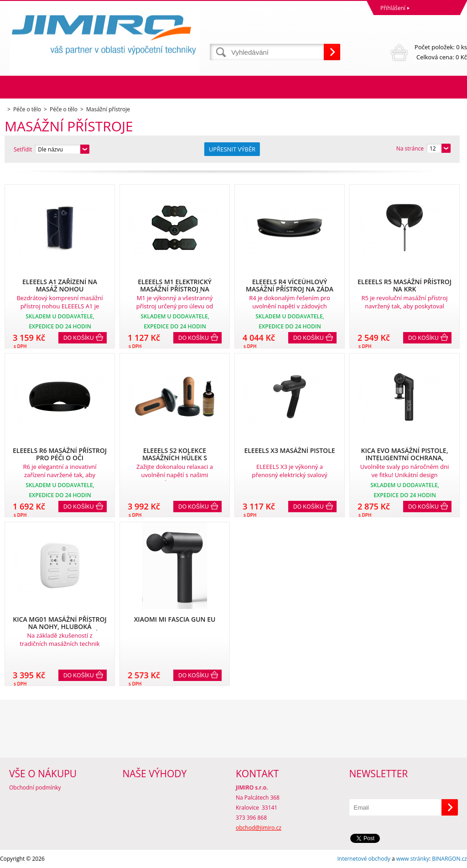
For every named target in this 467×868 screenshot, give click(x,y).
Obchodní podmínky (35, 787)
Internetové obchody (363, 859)
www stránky (413, 859)
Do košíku (79, 338)
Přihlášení (393, 8)
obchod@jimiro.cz (259, 828)
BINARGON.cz (449, 859)
